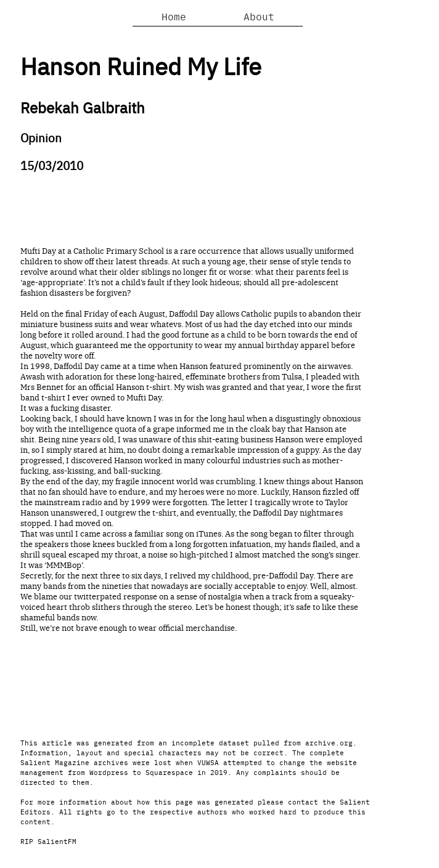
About (259, 16)
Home (174, 16)
